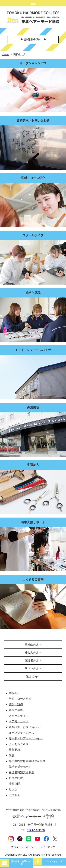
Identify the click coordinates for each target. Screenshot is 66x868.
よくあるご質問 (19, 744)
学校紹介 (14, 693)
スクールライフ (19, 716)
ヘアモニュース (19, 721)
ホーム (5, 54)
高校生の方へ (33, 644)
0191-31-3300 (36, 830)
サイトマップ (48, 847)
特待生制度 (16, 778)
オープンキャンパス (54, 861)
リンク (13, 789)
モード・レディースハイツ (26, 738)
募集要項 (14, 750)
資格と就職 (16, 710)
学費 (12, 755)
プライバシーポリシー (24, 847)
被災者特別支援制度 (21, 772)
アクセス (14, 795)
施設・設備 (16, 704)
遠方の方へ (33, 676)
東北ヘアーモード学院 (33, 18)
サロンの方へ (33, 668)
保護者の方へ (33, 660)
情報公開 (14, 784)
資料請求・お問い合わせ (22, 863)
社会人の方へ (33, 652)
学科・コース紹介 (20, 699)
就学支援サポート (20, 767)
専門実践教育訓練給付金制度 (27, 761)
